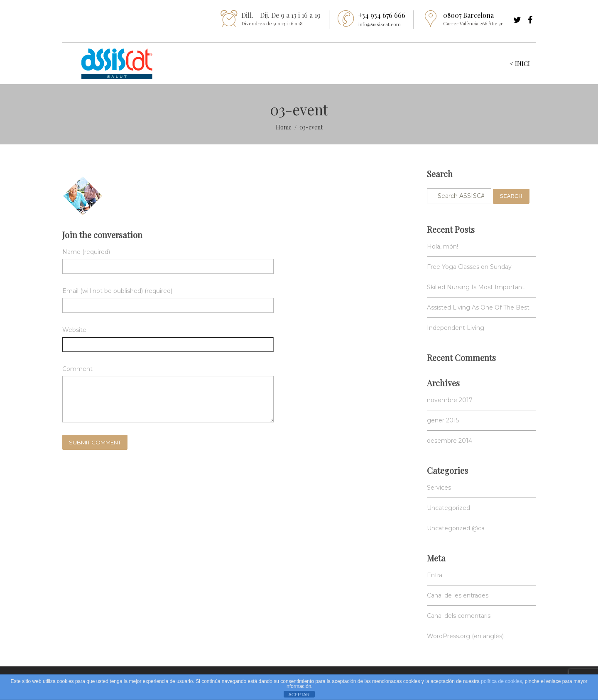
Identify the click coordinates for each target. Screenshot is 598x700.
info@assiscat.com (380, 24)
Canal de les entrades (458, 595)
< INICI (520, 63)
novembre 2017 (450, 400)
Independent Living (456, 328)
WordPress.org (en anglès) (465, 636)
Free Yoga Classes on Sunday (469, 267)
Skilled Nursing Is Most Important (476, 287)
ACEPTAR (299, 695)
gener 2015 (443, 420)
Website (74, 330)
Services (439, 488)
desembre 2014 (450, 441)
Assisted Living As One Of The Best (478, 307)
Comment (77, 369)
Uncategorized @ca (456, 528)
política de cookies (501, 681)
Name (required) (86, 252)
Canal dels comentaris (459, 616)
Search (511, 196)
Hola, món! (442, 246)
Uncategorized (448, 508)
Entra (435, 575)
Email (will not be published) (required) (117, 291)
